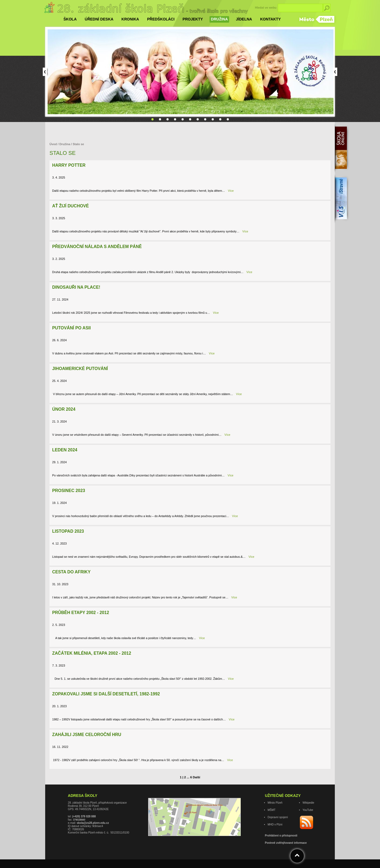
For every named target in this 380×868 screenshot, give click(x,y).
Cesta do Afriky (71, 572)
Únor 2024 (64, 409)
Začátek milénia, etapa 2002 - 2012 (92, 653)
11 (228, 119)
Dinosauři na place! (76, 287)
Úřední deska (99, 19)
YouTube (308, 810)
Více (231, 191)
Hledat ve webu (266, 8)
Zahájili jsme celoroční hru (87, 735)
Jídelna (244, 19)
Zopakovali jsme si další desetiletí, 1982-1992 (106, 694)
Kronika (130, 19)
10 (220, 119)
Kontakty (270, 19)
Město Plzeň (275, 803)
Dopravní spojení (278, 817)
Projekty (193, 19)
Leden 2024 (65, 450)
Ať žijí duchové (70, 206)
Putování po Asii (71, 328)
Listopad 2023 (68, 531)
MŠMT (271, 810)
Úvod (54, 144)
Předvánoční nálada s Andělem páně (97, 247)
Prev (45, 72)
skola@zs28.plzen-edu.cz (93, 823)
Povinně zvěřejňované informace (286, 843)
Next (335, 72)
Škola (70, 19)
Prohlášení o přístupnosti (281, 836)
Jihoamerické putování (80, 369)
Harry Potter (69, 165)
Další (197, 777)
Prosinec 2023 (69, 491)
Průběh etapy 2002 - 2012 (81, 613)
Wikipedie (308, 803)
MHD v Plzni (275, 825)
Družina (219, 19)
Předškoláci (161, 19)
